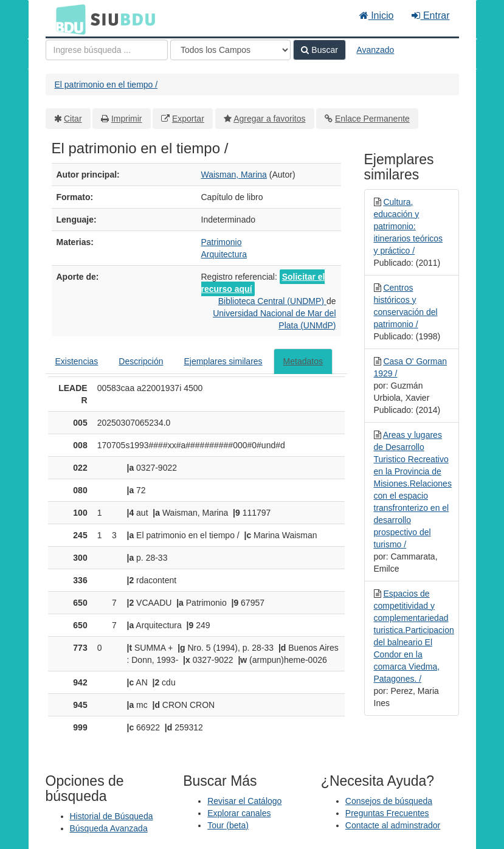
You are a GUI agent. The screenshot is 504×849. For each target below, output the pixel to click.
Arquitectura (224, 254)
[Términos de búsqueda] (107, 50)
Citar (73, 119)
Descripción (141, 361)
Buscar (319, 50)
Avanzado (375, 50)
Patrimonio (222, 242)
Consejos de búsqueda (389, 801)
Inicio (377, 16)
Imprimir (127, 119)
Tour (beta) (228, 825)
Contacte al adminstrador (393, 825)
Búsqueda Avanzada (109, 828)
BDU (67, 19)
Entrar (430, 16)
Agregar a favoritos (269, 119)
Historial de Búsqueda (112, 816)
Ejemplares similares (223, 361)
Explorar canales (239, 813)
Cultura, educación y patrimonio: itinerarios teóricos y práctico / (409, 226)
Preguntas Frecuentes (387, 813)
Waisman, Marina (234, 175)
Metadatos (303, 361)
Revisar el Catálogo (244, 801)
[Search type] (230, 50)
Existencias (77, 361)
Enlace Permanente (372, 119)
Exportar (188, 119)
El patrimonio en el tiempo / (106, 85)
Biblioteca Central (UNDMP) (272, 301)
